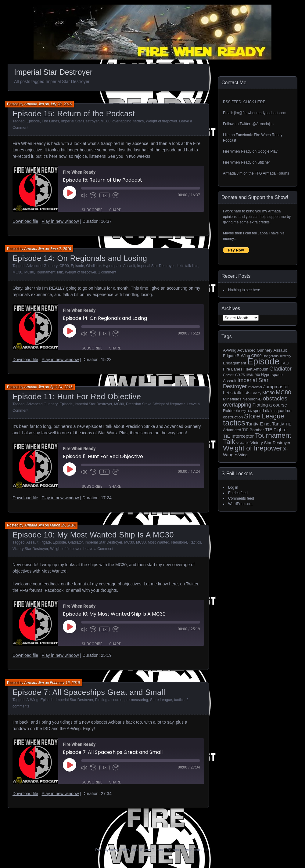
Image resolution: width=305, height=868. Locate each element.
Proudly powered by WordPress (123, 850)
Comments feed (241, 498)
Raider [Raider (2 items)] (229, 411)
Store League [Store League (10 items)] (264, 416)
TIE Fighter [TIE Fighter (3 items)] (276, 430)
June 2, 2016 (61, 249)
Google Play (267, 151)
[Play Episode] (70, 193)
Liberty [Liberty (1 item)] (257, 393)
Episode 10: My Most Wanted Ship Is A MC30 (93, 535)
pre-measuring (136, 700)
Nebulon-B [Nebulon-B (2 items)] (252, 399)
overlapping (122, 121)
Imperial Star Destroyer (80, 121)
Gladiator (93, 266)
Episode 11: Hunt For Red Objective (77, 396)
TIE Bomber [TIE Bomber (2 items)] (253, 430)
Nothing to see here (244, 290)
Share (115, 210)
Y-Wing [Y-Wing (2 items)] (241, 455)
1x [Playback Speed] (104, 195)
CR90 (64, 266)
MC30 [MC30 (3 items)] (269, 393)
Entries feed (238, 493)
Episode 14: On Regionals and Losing (80, 258)
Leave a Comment (98, 549)
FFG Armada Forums (272, 173)
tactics (138, 121)
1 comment (107, 272)
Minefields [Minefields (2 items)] (232, 399)
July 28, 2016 (61, 104)
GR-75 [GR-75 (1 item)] (240, 375)
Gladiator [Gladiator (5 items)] (280, 369)
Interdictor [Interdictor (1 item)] (255, 387)
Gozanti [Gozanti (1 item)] (229, 375)
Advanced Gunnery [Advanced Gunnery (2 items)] (255, 350)
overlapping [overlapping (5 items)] (237, 405)
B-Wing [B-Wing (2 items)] (243, 356)
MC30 (17, 272)
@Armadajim (263, 124)
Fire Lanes (50, 121)
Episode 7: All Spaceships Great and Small (89, 692)
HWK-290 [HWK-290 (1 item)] (253, 375)
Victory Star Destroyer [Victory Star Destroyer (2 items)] (270, 443)
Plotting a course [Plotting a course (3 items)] (270, 405)
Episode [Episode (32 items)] (263, 361)
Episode (33, 121)
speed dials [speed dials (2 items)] (263, 411)
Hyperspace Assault (119, 266)
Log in (233, 487)
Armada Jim (34, 104)
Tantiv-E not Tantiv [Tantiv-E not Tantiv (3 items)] (265, 424)
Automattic (199, 850)
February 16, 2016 (65, 683)
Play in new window (60, 221)
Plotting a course (109, 700)
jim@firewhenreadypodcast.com (260, 113)
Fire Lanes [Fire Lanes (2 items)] (233, 369)
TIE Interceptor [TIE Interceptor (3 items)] (238, 436)
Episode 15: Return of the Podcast (74, 114)
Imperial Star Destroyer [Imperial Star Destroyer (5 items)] (246, 383)
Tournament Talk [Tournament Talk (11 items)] (257, 439)
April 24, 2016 (61, 387)
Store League (161, 700)
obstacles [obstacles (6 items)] (275, 398)
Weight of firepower (161, 121)
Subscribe (92, 210)
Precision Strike (139, 404)
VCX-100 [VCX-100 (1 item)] (243, 443)
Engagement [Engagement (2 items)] (235, 363)
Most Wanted (159, 542)
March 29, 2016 (63, 525)
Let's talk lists (187, 266)
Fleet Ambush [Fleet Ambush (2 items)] (256, 369)
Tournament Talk (49, 272)
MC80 (106, 121)
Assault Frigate (38, 542)
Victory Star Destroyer (30, 549)
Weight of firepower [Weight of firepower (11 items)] (253, 448)
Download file (25, 221)
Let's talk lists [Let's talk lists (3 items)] (237, 393)
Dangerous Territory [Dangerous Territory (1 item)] (277, 356)
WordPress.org (240, 504)
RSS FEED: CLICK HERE (244, 102)
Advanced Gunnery (42, 266)
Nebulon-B (180, 542)
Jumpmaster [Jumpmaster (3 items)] (276, 387)
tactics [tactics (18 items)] (234, 423)
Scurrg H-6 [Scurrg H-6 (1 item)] (244, 411)
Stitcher (264, 162)
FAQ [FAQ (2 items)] (285, 363)
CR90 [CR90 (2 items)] (256, 356)
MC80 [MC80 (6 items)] (283, 392)
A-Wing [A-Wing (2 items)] (230, 350)
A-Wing (32, 700)
